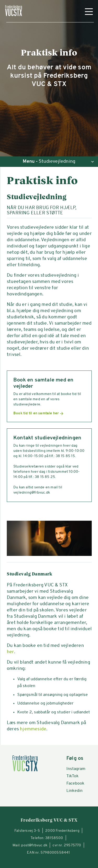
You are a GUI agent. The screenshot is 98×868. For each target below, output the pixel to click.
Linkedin (74, 791)
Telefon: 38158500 (47, 838)
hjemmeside (33, 729)
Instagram (76, 769)
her (10, 652)
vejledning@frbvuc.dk (32, 493)
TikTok (73, 776)
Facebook (75, 784)
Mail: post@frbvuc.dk (30, 845)
